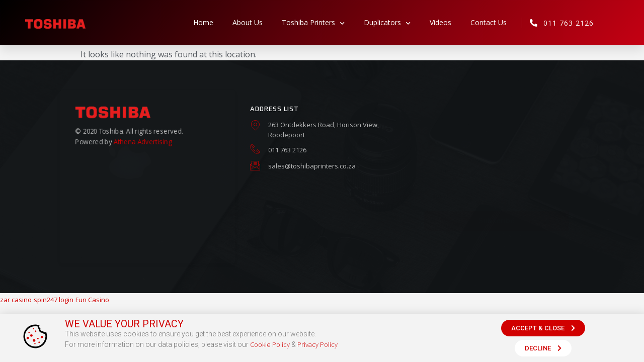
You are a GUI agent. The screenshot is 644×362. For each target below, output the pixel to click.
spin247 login (54, 300)
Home (203, 22)
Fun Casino (92, 300)
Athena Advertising (142, 141)
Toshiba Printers (313, 23)
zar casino (16, 300)
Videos (440, 22)
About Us (248, 22)
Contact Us (489, 22)
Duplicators (387, 23)
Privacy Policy (317, 344)
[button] (543, 328)
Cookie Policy (270, 344)
